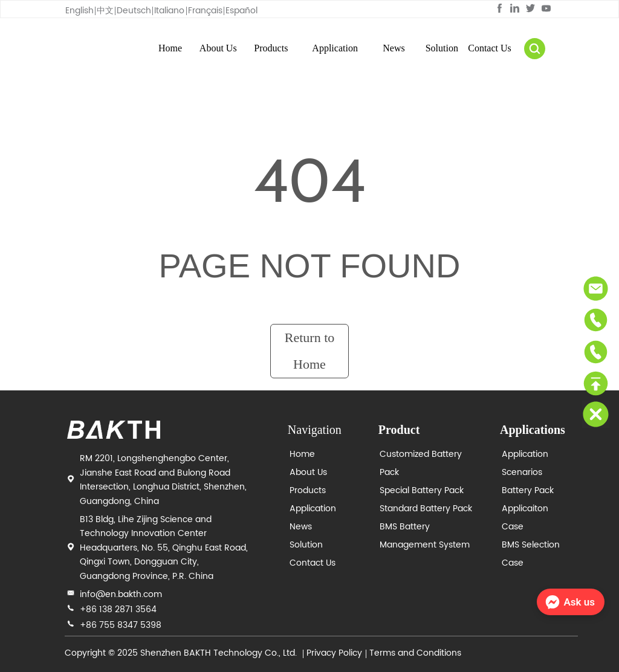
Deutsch (134, 11)
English (79, 11)
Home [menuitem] (170, 48)
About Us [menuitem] (218, 48)
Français (205, 11)
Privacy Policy (334, 653)
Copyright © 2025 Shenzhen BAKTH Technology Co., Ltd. (182, 653)
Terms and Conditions (415, 653)
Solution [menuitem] (442, 48)
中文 (105, 11)
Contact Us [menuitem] (490, 48)
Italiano (169, 11)
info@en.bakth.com (121, 594)
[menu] (330, 48)
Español (241, 11)
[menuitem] (271, 48)
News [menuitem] (394, 48)
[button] (271, 48)
